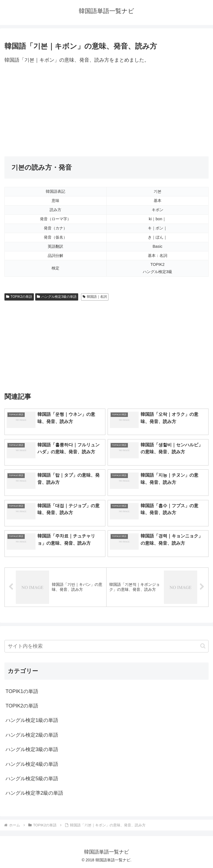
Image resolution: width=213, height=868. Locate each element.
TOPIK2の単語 (19, 297)
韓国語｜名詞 (95, 297)
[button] (203, 646)
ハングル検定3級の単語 (57, 297)
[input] (106, 646)
